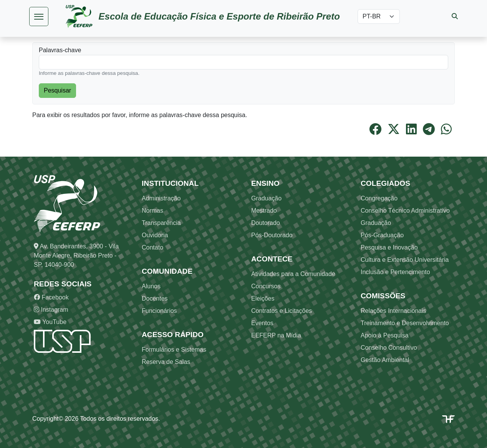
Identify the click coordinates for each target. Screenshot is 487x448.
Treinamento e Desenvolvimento (405, 323)
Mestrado (264, 211)
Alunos (151, 286)
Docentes (155, 298)
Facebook (51, 297)
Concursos (266, 286)
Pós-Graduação (382, 235)
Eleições (263, 298)
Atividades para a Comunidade (293, 274)
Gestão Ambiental (385, 360)
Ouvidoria (155, 235)
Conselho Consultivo (389, 348)
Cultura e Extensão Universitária (405, 260)
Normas (152, 211)
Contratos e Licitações (282, 311)
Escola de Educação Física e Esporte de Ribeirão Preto (219, 16)
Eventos (262, 323)
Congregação (379, 198)
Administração (161, 198)
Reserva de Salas (166, 362)
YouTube (50, 322)
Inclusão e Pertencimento (395, 272)
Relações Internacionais (393, 311)
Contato (152, 247)
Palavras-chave (60, 50)
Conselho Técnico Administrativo (405, 211)
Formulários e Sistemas (174, 350)
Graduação (266, 198)
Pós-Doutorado (272, 235)
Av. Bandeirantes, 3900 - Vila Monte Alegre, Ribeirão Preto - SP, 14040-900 (76, 255)
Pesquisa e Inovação (389, 247)
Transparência (161, 223)
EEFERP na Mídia (276, 335)
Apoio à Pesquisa (385, 335)
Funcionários (159, 311)
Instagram (51, 310)
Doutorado (266, 223)
